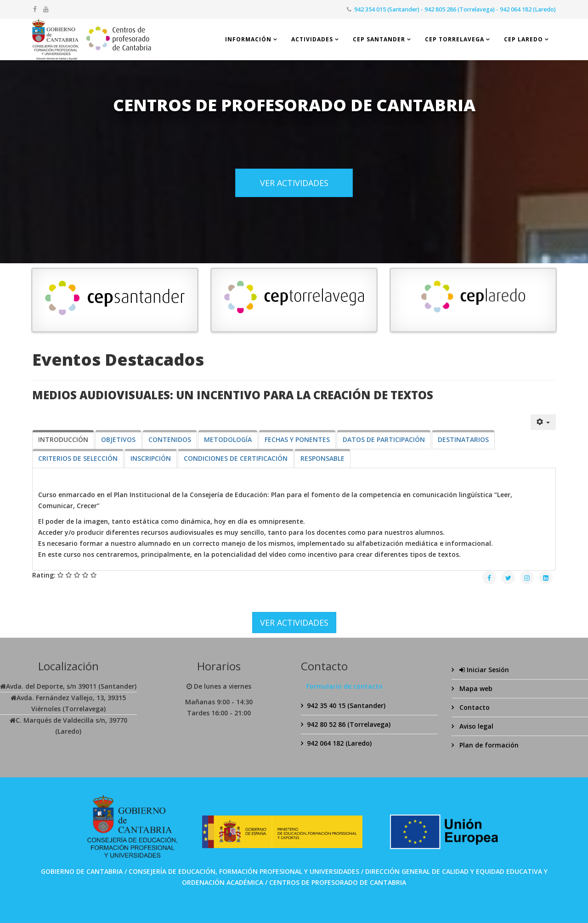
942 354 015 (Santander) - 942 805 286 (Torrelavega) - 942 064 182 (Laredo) (455, 9)
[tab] (63, 440)
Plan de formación (488, 745)
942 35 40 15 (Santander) (346, 705)
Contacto (474, 707)
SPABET (264, 891)
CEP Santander (379, 39)
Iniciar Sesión (483, 670)
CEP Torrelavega (455, 39)
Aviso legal (475, 726)
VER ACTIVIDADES (294, 183)
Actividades (312, 39)
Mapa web (475, 688)
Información (248, 39)
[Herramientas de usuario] (543, 422)
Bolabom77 (283, 911)
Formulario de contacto (345, 686)
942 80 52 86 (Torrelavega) (349, 724)
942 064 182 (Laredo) (339, 743)
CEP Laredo (523, 39)
